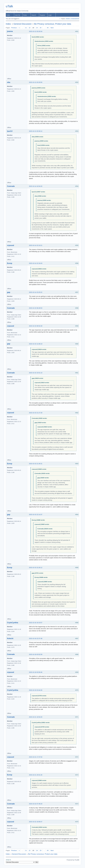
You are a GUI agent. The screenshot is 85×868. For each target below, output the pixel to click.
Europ (10, 263)
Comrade (11, 186)
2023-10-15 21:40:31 (36, 464)
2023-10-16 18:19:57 (36, 623)
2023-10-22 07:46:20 (36, 804)
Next (52, 28)
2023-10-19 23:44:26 (36, 690)
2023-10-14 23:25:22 (36, 292)
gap (9, 292)
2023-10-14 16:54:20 (36, 186)
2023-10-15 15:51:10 (36, 373)
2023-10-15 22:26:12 (36, 568)
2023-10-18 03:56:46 (36, 672)
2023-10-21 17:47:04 (36, 757)
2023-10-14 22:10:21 (36, 245)
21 (26, 28)
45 (48, 28)
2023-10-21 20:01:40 (36, 775)
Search (34, 15)
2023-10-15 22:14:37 (36, 515)
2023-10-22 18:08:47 (36, 822)
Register (42, 15)
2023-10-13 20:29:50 (36, 82)
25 (41, 28)
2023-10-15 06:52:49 (36, 326)
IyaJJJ (10, 131)
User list (17, 15)
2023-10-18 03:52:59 (36, 654)
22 (30, 28)
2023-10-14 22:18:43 (36, 263)
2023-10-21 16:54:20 (36, 717)
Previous (14, 28)
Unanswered (75, 19)
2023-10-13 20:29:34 (36, 31)
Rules (25, 15)
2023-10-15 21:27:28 (36, 413)
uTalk (9, 6)
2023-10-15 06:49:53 (36, 308)
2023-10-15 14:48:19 (36, 344)
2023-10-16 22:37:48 (36, 638)
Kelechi (10, 638)
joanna (10, 31)
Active (68, 19)
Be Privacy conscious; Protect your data (53, 24)
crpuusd (11, 245)
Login (50, 15)
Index (8, 15)
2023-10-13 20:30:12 (36, 131)
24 (37, 28)
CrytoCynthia (13, 623)
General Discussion (23, 24)
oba (9, 82)
